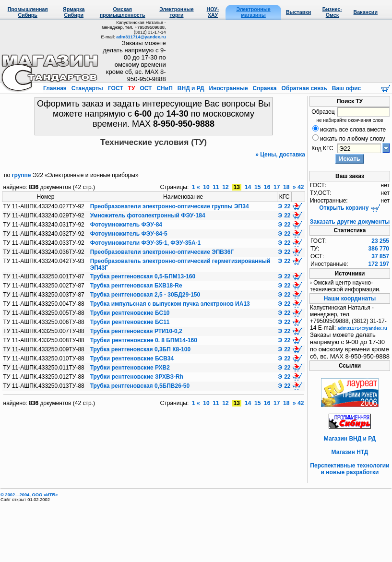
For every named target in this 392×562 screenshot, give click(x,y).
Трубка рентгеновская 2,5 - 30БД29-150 (145, 295)
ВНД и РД (190, 88)
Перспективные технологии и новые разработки (350, 469)
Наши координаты (350, 299)
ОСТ (146, 88)
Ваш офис (345, 88)
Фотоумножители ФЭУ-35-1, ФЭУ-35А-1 (146, 243)
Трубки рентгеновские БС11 (130, 322)
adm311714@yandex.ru (141, 37)
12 (226, 187)
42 (301, 187)
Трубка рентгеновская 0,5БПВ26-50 (140, 386)
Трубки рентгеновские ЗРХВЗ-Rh (137, 377)
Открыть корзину (350, 208)
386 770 (379, 249)
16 (267, 187)
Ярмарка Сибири (74, 12)
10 (206, 187)
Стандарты (87, 88)
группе (22, 175)
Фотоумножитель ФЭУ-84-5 (129, 234)
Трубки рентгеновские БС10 (130, 313)
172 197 (379, 264)
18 (286, 187)
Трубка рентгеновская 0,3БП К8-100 (141, 349)
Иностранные (228, 88)
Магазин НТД (350, 452)
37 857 (380, 256)
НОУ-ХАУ (213, 12)
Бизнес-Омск (332, 12)
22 (287, 206)
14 (248, 187)
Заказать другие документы (350, 222)
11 (216, 187)
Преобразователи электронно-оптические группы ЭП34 (170, 206)
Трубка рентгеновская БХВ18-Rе (136, 286)
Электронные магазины (253, 12)
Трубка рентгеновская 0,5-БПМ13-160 (143, 276)
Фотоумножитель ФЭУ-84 (126, 225)
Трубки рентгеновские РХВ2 (130, 368)
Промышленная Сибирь (28, 12)
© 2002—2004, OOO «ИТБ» (29, 495)
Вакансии (366, 12)
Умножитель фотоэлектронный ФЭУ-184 (148, 215)
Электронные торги (176, 12)
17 (277, 187)
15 (258, 187)
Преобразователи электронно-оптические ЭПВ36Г (162, 252)
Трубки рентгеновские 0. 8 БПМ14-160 (144, 340)
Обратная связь (304, 88)
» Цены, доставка (280, 155)
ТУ (131, 88)
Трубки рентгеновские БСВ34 (132, 359)
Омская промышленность (123, 12)
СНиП (165, 88)
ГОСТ (116, 88)
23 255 (380, 241)
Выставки (298, 12)
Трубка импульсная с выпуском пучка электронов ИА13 (170, 304)
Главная (56, 88)
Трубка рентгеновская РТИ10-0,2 (136, 331)
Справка (265, 88)
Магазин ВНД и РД (350, 439)
